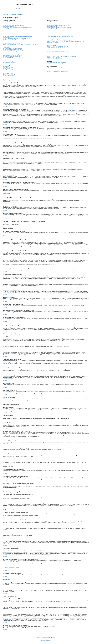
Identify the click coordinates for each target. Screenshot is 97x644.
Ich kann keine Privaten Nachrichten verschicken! (56, 34)
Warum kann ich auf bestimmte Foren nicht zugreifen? (13, 55)
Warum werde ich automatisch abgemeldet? (11, 30)
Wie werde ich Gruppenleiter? (52, 26)
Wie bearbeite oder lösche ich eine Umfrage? (11, 54)
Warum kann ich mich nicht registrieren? (10, 24)
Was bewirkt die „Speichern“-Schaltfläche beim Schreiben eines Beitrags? (16, 60)
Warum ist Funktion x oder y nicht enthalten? (55, 69)
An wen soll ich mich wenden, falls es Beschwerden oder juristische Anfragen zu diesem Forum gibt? (65, 70)
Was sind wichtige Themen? (8, 73)
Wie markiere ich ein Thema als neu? (10, 62)
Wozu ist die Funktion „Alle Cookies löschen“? (11, 31)
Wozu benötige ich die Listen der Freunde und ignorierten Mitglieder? (59, 40)
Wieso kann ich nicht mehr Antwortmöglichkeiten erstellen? (14, 53)
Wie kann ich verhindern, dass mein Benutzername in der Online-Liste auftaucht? (18, 36)
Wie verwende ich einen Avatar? (9, 42)
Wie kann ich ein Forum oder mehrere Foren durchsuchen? (58, 47)
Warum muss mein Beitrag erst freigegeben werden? (13, 61)
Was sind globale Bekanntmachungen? (10, 71)
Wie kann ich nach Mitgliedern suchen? (54, 50)
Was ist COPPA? (6, 23)
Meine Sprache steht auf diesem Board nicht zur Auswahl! (14, 40)
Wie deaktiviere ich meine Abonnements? (54, 59)
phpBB (42, 638)
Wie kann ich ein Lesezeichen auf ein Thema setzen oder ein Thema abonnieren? (62, 56)
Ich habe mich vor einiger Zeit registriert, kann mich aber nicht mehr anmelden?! (18, 28)
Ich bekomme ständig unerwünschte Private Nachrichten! (57, 35)
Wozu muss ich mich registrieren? (9, 22)
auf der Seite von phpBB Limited (39, 601)
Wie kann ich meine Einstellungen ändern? (11, 35)
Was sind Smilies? (6, 69)
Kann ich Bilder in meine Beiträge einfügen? (11, 70)
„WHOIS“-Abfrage (8, 616)
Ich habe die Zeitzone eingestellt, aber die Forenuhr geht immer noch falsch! (17, 39)
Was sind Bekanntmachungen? (9, 72)
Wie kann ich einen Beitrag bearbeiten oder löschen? (13, 50)
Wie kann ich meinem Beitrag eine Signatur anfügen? (13, 51)
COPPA (69, 110)
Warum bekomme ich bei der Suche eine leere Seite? (56, 49)
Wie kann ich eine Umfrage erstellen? (10, 52)
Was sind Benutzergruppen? (52, 24)
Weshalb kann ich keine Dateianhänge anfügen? (12, 56)
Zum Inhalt (18, 8)
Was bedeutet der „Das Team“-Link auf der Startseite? (57, 30)
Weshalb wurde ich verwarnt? (8, 58)
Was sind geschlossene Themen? (9, 74)
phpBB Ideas (61, 607)
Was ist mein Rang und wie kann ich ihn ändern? (12, 43)
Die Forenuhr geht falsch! (8, 37)
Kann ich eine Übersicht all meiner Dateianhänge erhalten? (57, 64)
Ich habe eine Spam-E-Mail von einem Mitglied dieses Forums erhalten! (60, 36)
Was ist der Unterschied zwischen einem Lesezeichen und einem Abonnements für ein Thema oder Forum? (66, 55)
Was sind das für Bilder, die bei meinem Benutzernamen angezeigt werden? (17, 41)
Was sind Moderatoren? (51, 23)
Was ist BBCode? (6, 66)
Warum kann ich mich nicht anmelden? (10, 26)
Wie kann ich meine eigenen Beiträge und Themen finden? (57, 51)
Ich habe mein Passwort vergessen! (9, 29)
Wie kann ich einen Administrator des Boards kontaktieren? (58, 71)
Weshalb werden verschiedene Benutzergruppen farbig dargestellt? (59, 28)
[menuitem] (4, 12)
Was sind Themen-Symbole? (8, 76)
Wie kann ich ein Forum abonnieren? (53, 57)
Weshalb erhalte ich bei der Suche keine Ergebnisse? (56, 48)
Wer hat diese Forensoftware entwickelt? (54, 68)
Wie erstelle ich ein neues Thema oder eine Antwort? (13, 48)
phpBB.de (83, 192)
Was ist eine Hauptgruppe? (52, 29)
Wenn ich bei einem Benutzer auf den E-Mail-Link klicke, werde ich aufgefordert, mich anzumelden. (21, 44)
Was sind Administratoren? (52, 22)
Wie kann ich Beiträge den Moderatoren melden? (12, 59)
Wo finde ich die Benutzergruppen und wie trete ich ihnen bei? (58, 25)
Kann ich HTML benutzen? (8, 67)
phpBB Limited (74, 192)
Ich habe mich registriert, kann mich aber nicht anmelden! (13, 25)
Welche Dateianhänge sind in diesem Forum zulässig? (57, 63)
